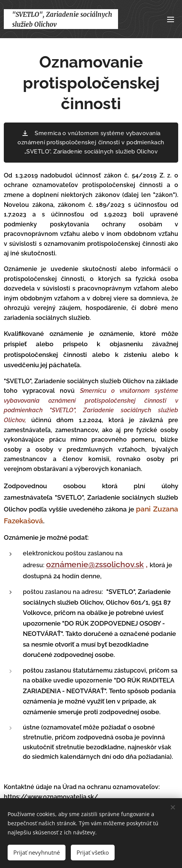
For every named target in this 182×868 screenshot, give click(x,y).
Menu (171, 19)
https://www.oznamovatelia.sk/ (52, 797)
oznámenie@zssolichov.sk (95, 565)
